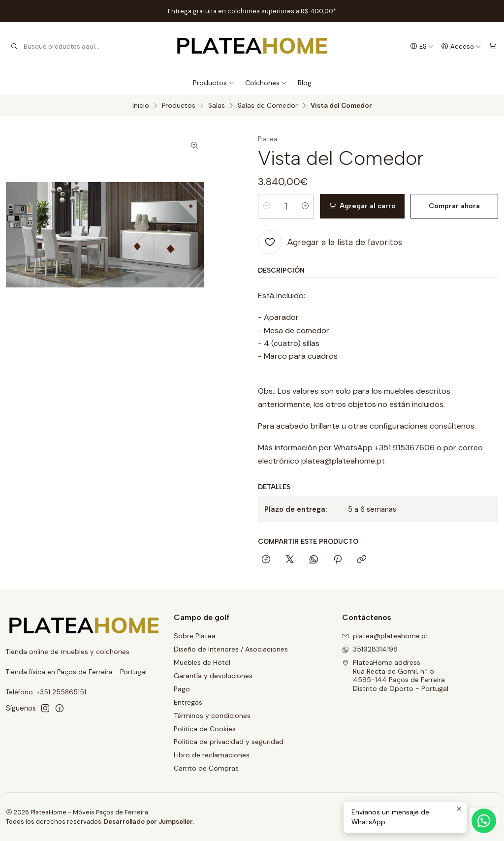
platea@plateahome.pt (385, 636)
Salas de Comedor (268, 106)
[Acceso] (461, 46)
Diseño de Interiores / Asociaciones (231, 649)
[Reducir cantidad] (267, 206)
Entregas (188, 702)
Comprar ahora (454, 206)
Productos (214, 83)
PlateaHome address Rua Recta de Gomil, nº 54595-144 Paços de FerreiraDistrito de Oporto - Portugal (395, 675)
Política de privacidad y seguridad (229, 742)
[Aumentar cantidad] (305, 206)
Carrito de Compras (206, 768)
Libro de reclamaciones (212, 755)
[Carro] (492, 46)
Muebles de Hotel (202, 662)
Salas (217, 106)
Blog (305, 83)
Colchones (266, 83)
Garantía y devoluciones (213, 676)
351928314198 (370, 649)
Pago (182, 689)
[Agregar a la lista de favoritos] (330, 242)
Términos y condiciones (212, 716)
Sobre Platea (195, 636)
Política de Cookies (205, 729)
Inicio (141, 106)
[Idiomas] (422, 46)
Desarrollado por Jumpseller (148, 822)
